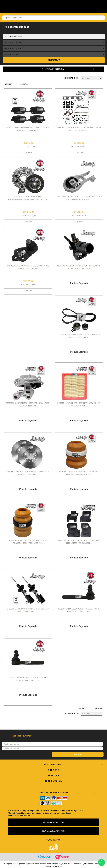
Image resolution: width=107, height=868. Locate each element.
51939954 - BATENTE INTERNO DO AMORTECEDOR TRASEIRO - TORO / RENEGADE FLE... (28, 542)
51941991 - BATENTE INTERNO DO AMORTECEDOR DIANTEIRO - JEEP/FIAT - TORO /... (79, 473)
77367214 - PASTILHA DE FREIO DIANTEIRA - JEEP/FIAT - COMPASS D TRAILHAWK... (28, 129)
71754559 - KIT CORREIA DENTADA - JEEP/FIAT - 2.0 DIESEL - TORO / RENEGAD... (79, 336)
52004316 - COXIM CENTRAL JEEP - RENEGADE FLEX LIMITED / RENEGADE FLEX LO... (79, 198)
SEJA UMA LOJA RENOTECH (53, 831)
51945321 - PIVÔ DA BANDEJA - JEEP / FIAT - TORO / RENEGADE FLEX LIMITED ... (28, 267)
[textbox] (53, 18)
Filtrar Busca (53, 69)
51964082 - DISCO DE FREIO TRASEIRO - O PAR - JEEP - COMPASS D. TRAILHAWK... (28, 473)
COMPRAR (28, 152)
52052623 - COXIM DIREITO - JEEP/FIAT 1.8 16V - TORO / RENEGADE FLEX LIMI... (28, 404)
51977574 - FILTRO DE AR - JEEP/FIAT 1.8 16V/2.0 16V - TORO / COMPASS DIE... (79, 404)
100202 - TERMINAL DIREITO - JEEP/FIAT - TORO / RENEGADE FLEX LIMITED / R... (28, 679)
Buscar (54, 60)
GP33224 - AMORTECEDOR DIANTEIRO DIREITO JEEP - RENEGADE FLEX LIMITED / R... (28, 610)
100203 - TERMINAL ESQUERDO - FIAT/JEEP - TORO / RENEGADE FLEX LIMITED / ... (79, 610)
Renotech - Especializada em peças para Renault (53, 6)
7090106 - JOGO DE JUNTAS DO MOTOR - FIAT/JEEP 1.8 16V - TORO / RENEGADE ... (79, 129)
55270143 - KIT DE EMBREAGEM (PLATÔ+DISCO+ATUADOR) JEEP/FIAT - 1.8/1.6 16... (28, 198)
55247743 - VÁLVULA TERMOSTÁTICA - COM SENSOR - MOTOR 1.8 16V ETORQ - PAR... (79, 267)
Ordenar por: (71, 78)
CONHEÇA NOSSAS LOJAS (53, 822)
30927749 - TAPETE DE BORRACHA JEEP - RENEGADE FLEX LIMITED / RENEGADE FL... (79, 542)
